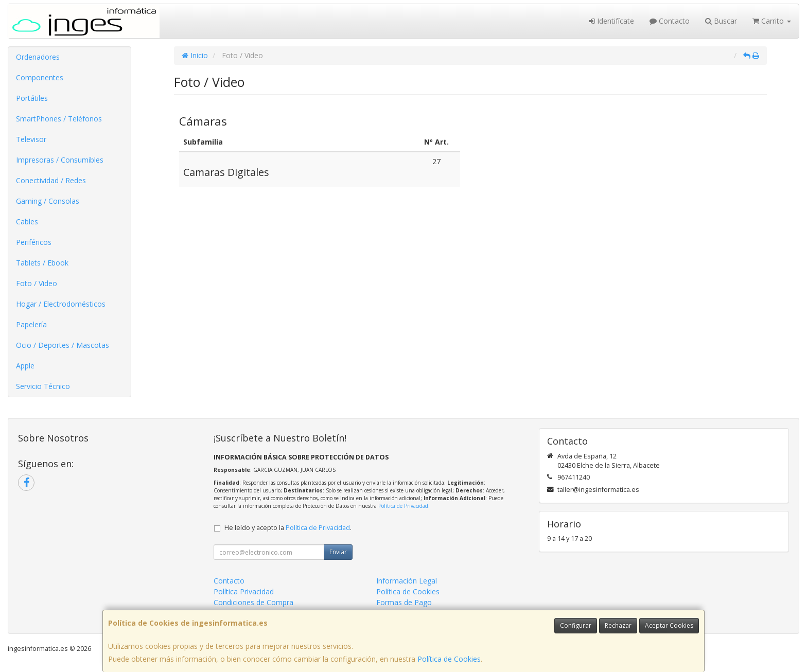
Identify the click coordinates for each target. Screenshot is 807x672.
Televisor (31, 139)
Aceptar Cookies (669, 625)
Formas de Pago (404, 602)
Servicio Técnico (43, 386)
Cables (27, 222)
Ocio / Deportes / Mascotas (63, 345)
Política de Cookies (449, 659)
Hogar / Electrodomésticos (61, 304)
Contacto (670, 21)
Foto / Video (37, 283)
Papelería (31, 324)
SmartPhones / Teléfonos (59, 119)
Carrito (772, 21)
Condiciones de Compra (253, 602)
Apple (25, 366)
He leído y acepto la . (288, 528)
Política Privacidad (244, 591)
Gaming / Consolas (48, 201)
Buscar (721, 21)
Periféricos (34, 242)
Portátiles (32, 98)
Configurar (576, 625)
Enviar (338, 552)
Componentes (40, 77)
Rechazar (618, 625)
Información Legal (407, 581)
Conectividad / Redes (51, 180)
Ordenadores (38, 57)
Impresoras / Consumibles (60, 160)
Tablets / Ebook (42, 263)
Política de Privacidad (403, 506)
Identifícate (611, 21)
